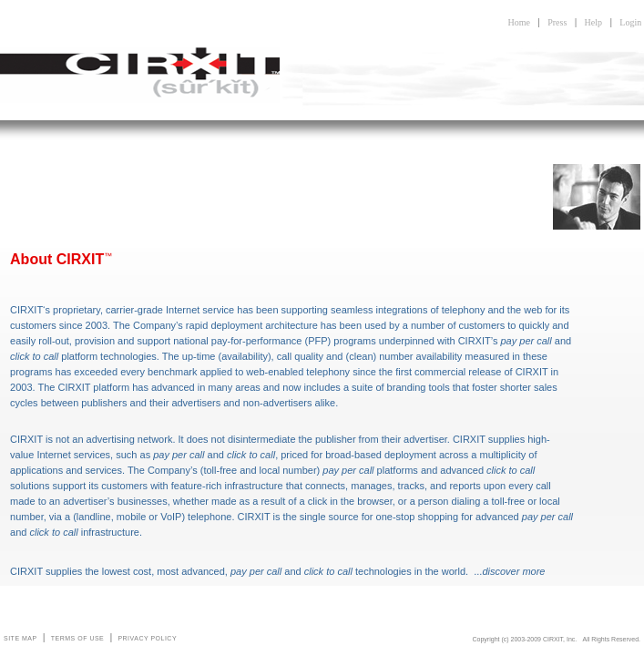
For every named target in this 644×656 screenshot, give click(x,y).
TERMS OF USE (78, 638)
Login (630, 22)
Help (593, 22)
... (509, 571)
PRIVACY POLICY (147, 638)
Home (518, 22)
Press (557, 22)
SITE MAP (20, 638)
